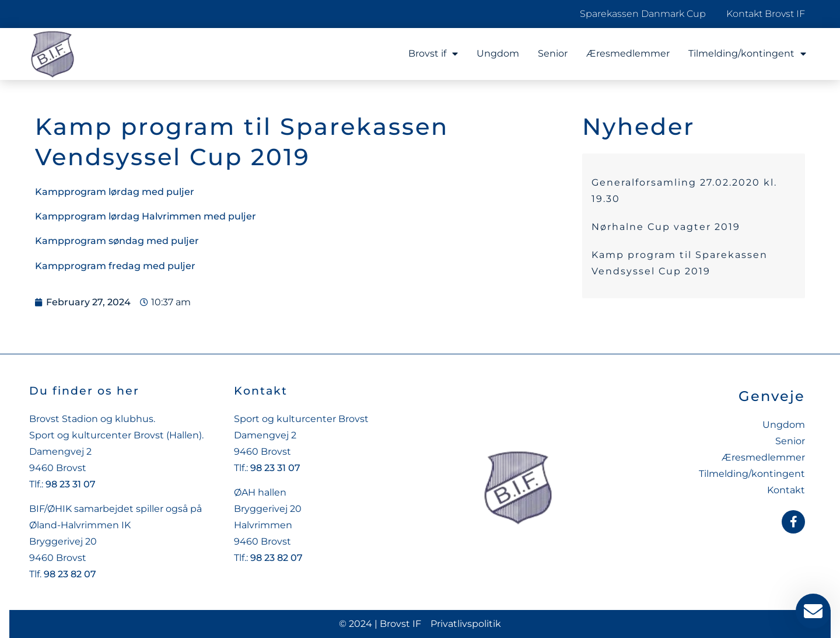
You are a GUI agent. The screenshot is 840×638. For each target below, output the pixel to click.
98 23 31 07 (71, 484)
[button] (26, 612)
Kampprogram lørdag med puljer (115, 192)
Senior (553, 53)
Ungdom (498, 53)
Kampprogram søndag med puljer (117, 241)
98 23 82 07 (70, 574)
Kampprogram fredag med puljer (115, 266)
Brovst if (433, 54)
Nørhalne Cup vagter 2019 (666, 227)
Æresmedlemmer (628, 53)
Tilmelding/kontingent (747, 54)
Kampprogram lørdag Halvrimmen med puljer (146, 216)
